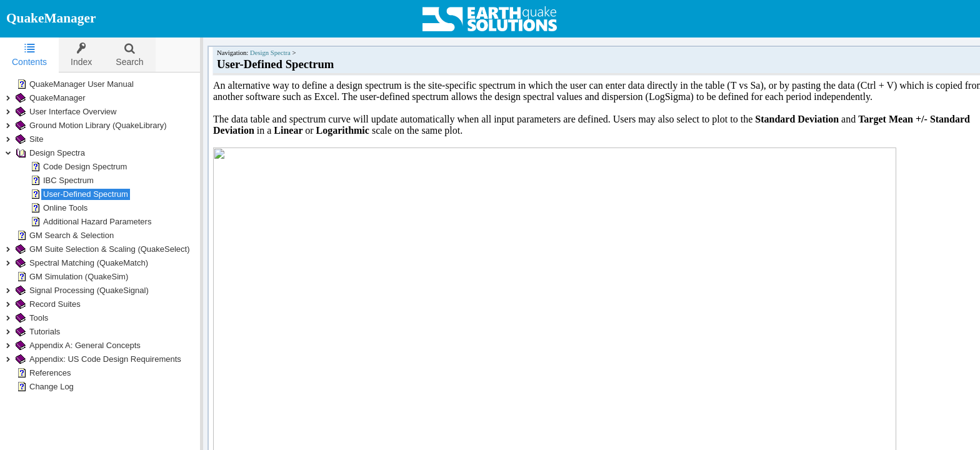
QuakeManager (51, 18)
